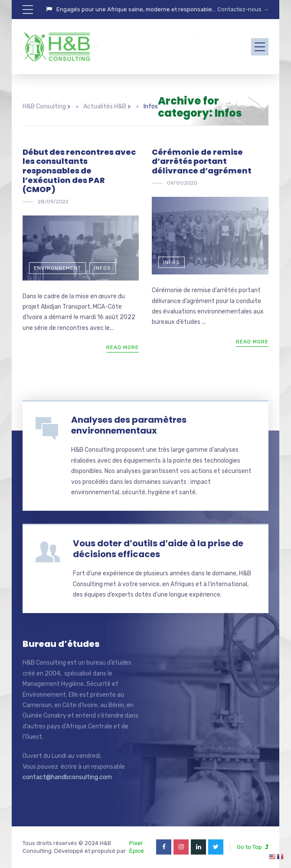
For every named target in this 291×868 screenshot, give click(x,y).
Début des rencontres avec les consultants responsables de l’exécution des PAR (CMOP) (79, 171)
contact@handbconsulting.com (67, 777)
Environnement (57, 268)
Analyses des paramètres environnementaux (129, 425)
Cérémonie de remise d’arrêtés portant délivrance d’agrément (202, 161)
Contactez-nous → (242, 9)
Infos (103, 268)
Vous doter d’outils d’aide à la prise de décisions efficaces (158, 549)
